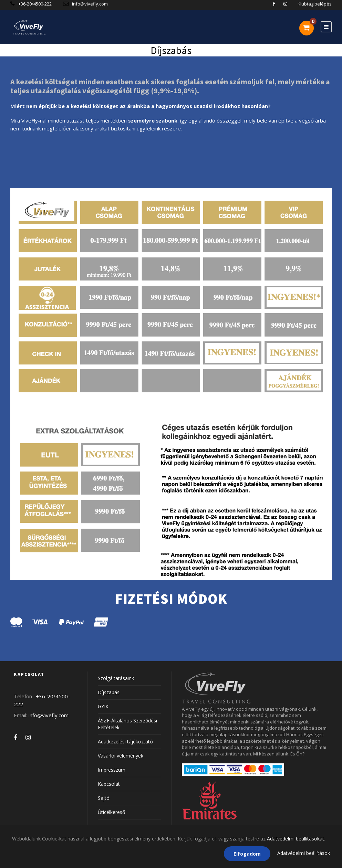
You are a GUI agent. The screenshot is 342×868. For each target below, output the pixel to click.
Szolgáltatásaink (116, 678)
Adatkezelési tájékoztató (125, 742)
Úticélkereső (111, 812)
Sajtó (104, 798)
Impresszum (112, 770)
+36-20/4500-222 (35, 4)
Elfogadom (247, 854)
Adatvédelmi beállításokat (296, 839)
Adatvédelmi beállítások (304, 853)
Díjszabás (109, 692)
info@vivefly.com (90, 4)
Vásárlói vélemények (121, 756)
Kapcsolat (109, 784)
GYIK (103, 706)
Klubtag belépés (315, 4)
